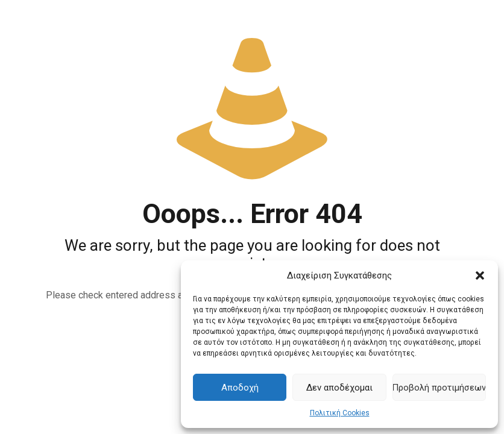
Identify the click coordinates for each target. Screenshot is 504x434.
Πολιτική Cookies (340, 413)
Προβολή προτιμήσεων (439, 388)
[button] (480, 275)
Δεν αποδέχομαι (339, 388)
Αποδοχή (240, 388)
